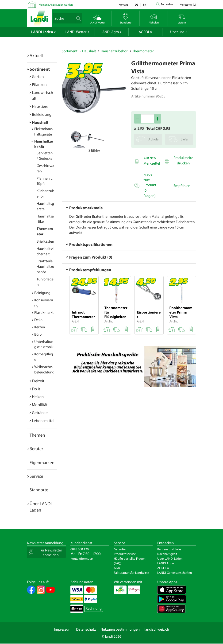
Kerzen (40, 327)
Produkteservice (125, 554)
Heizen (38, 397)
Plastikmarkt (44, 313)
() (188, 5)
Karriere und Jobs (169, 549)
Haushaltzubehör (114, 51)
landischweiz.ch (157, 629)
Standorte (39, 490)
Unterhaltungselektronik (44, 344)
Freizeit (38, 381)
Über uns (177, 32)
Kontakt (123, 5)
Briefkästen (45, 241)
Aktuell (36, 55)
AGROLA (145, 32)
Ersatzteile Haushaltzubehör (45, 267)
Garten (38, 76)
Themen (37, 435)
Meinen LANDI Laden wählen (56, 5)
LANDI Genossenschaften (175, 573)
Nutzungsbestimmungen (120, 629)
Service (36, 476)
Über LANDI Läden (170, 559)
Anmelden (167, 4)
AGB (117, 568)
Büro (38, 334)
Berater (36, 449)
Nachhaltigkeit (167, 554)
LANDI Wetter (76, 32)
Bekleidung (42, 114)
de (137, 5)
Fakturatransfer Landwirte (131, 573)
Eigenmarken (42, 462)
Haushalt (40, 122)
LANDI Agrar (166, 563)
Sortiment (40, 69)
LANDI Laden (42, 32)
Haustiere (40, 106)
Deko (38, 320)
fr (145, 5)
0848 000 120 (80, 549)
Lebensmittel (43, 421)
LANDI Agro (110, 32)
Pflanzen (39, 84)
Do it (36, 389)
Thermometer (143, 51)
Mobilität (40, 405)
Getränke (40, 413)
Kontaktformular (82, 559)
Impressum (63, 629)
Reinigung (42, 293)
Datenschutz (86, 629)
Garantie (120, 549)
